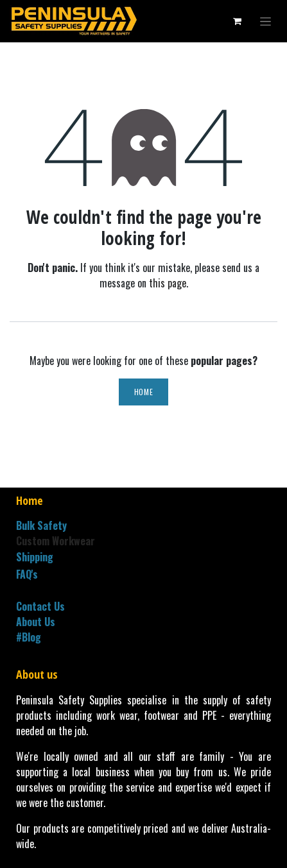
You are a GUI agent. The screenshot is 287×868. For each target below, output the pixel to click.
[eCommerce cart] (237, 21)
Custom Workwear (56, 541)
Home (143, 392)
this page (168, 283)
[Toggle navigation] (265, 21)
